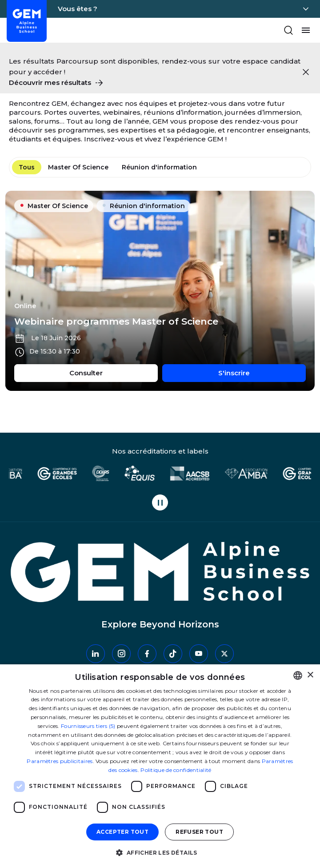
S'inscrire (262, 372)
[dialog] (160, 766)
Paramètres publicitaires (60, 761)
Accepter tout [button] (122, 832)
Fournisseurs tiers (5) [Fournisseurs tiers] (88, 726)
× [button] (310, 675)
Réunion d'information (159, 167)
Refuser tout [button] (199, 832)
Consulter (114, 372)
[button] (160, 852)
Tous (27, 167)
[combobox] (298, 675)
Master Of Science (78, 167)
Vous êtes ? (78, 9)
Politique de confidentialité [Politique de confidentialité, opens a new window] (176, 770)
